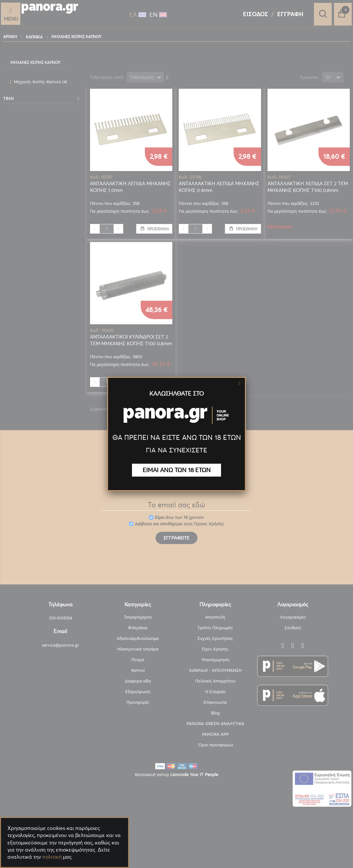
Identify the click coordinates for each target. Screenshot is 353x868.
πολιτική (52, 857)
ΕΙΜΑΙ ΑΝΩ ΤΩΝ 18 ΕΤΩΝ (177, 470)
